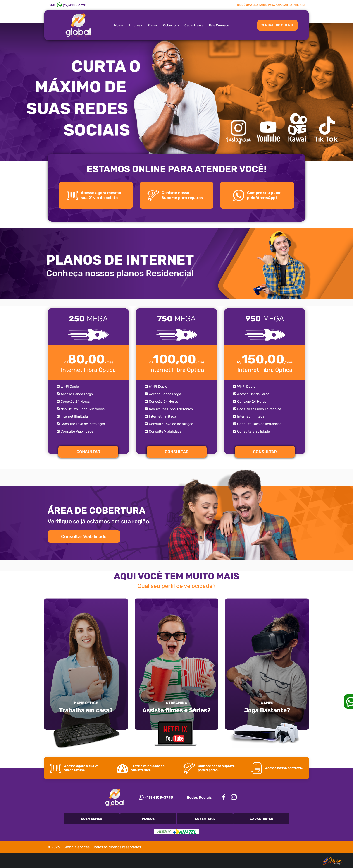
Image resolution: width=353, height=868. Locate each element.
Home (119, 25)
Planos (153, 25)
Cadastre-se (194, 25)
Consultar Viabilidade (84, 536)
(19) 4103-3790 (156, 797)
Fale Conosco (219, 25)
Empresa (135, 25)
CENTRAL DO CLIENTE (277, 25)
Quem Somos (92, 819)
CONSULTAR (88, 452)
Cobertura (171, 25)
